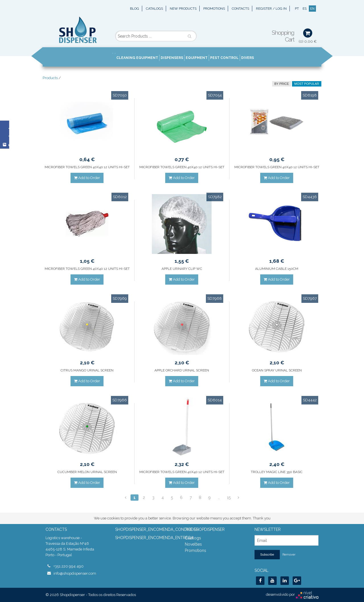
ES (305, 9)
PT (297, 9)
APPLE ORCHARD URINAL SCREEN (182, 370)
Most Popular (307, 84)
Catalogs (154, 9)
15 (229, 498)
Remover (289, 555)
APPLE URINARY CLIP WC (182, 269)
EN (312, 9)
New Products (183, 9)
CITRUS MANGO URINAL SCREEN (87, 370)
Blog (135, 9)
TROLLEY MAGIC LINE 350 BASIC (277, 472)
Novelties (193, 544)
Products (50, 78)
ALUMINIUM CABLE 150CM (277, 269)
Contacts (240, 9)
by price (282, 84)
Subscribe (267, 554)
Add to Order (87, 178)
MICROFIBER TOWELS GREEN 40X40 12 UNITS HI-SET (87, 167)
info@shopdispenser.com (75, 573)
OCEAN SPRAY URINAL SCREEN (277, 370)
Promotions (214, 9)
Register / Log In (271, 9)
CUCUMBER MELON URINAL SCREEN (87, 472)
